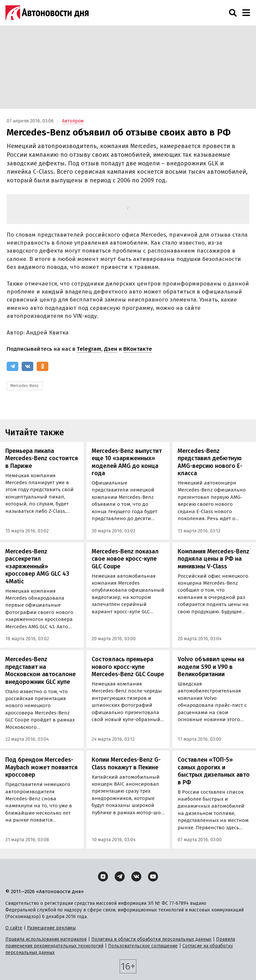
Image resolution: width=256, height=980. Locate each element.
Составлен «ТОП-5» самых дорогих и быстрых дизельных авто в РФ (214, 771)
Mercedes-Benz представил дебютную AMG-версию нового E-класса (210, 462)
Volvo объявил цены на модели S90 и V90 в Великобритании (211, 667)
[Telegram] (12, 366)
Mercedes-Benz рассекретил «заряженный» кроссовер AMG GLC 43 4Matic (37, 566)
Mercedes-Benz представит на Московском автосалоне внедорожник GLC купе (40, 671)
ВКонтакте (138, 349)
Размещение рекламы (51, 928)
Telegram (89, 349)
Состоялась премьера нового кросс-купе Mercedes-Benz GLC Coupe (128, 667)
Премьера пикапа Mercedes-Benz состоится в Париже (42, 458)
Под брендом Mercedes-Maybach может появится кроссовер (41, 767)
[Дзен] (103, 877)
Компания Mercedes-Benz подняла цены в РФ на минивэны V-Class (213, 559)
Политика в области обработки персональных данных (151, 939)
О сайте (14, 928)
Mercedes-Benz (24, 386)
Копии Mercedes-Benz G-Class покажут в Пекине (126, 764)
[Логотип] (47, 13)
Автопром (73, 121)
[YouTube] (153, 877)
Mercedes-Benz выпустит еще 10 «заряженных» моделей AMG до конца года (127, 462)
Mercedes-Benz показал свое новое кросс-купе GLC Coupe (125, 559)
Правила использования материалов (46, 939)
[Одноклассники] (42, 366)
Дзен (111, 349)
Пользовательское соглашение (143, 946)
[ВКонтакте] (27, 366)
